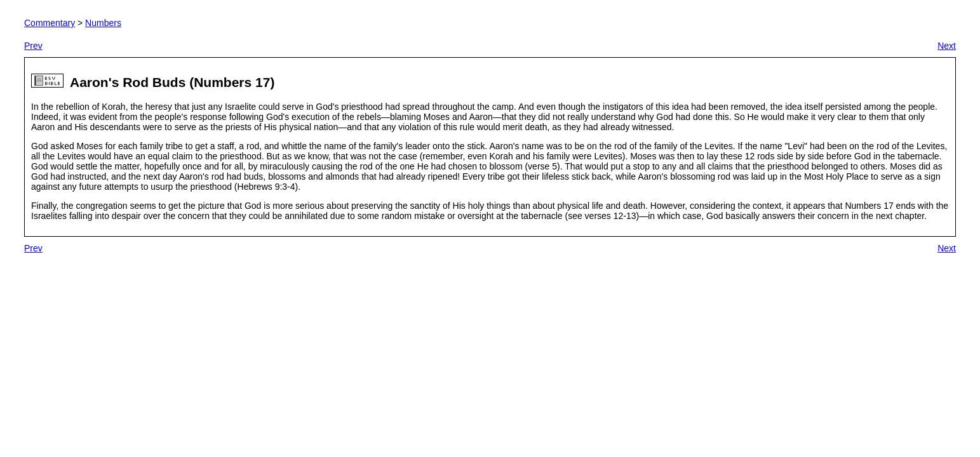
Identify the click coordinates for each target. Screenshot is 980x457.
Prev (33, 46)
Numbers (103, 23)
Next (947, 46)
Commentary (50, 23)
